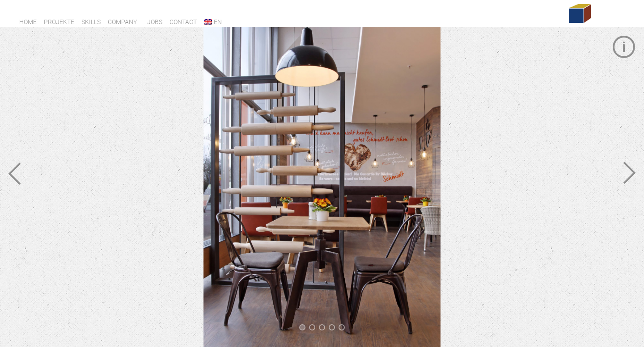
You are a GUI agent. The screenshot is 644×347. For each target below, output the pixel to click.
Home (28, 22)
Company (122, 22)
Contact (183, 22)
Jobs (155, 22)
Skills (91, 22)
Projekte (59, 22)
